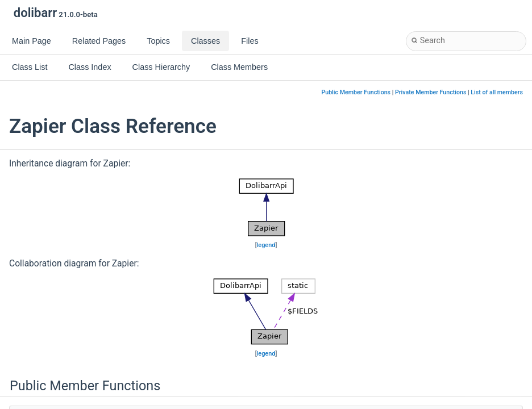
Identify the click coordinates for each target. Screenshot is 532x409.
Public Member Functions (356, 92)
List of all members (497, 92)
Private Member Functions (431, 92)
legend (266, 245)
